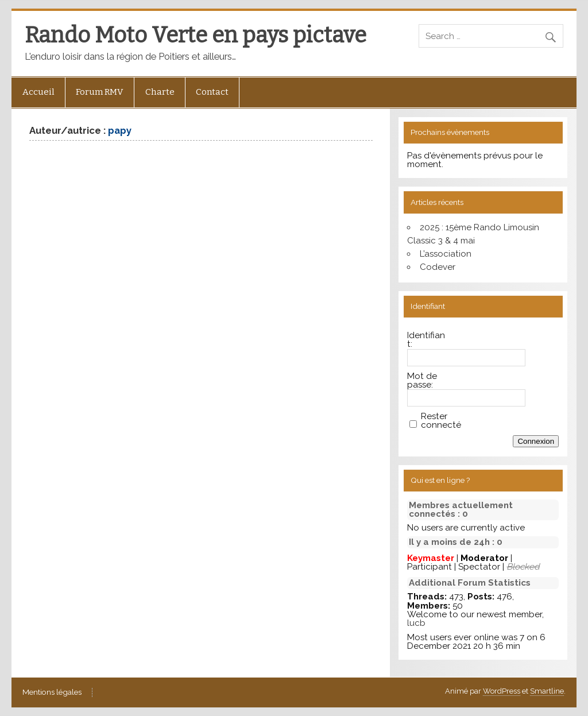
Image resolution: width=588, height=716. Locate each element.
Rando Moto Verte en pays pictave (196, 35)
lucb (416, 623)
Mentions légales (52, 692)
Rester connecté (441, 421)
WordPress (502, 691)
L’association (446, 254)
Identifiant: (426, 340)
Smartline (547, 691)
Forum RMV (100, 92)
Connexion (536, 441)
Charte (160, 92)
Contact (212, 92)
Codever (438, 267)
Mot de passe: (422, 381)
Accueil (38, 92)
